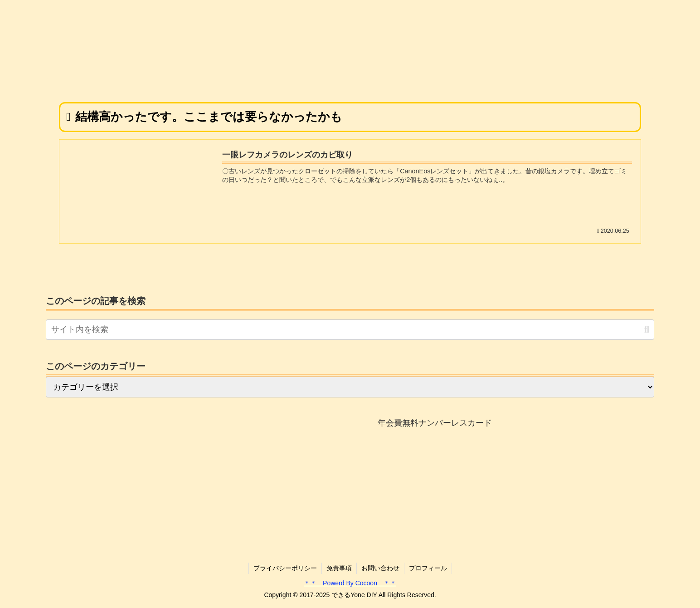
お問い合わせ (380, 568)
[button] (647, 330)
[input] (350, 330)
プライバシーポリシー (285, 568)
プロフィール (428, 568)
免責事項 (339, 568)
